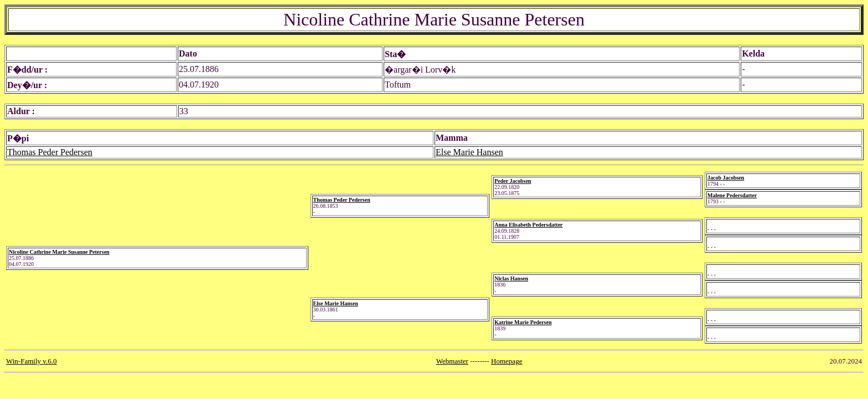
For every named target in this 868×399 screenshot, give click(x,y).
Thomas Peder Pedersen (50, 152)
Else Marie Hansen (469, 152)
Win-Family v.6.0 (31, 361)
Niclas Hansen (511, 278)
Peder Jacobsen (513, 181)
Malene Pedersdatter (732, 195)
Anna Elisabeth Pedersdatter (528, 225)
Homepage (507, 361)
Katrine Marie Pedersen (523, 322)
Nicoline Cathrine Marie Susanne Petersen (59, 252)
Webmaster (452, 361)
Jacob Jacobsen (726, 178)
